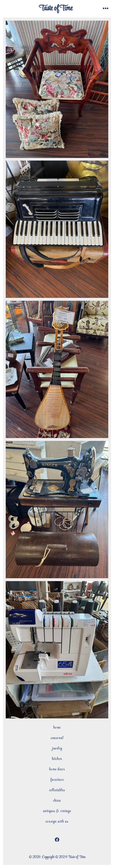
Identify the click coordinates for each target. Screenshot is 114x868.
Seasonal (57, 738)
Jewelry (57, 748)
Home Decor (57, 769)
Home (57, 728)
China (57, 801)
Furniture (57, 780)
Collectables (57, 790)
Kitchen (57, 759)
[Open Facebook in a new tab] (57, 840)
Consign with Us (57, 822)
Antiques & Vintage (57, 811)
